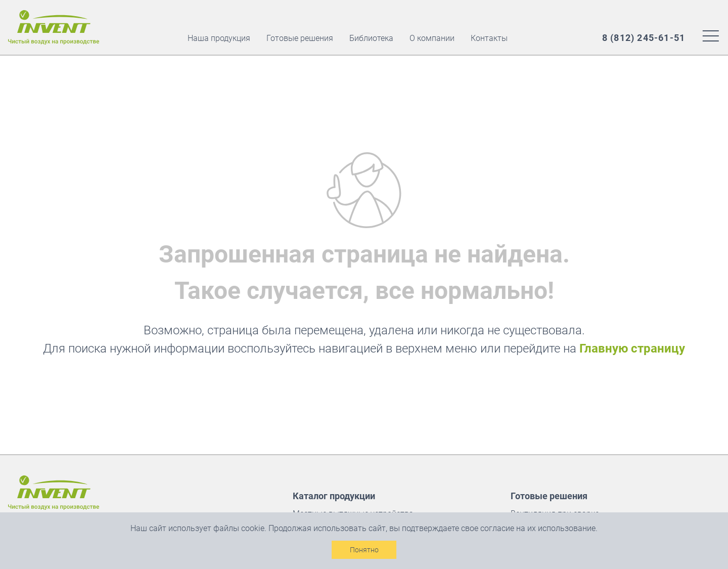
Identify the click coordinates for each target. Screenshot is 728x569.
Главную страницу (632, 348)
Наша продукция (219, 38)
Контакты (489, 38)
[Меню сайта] (711, 35)
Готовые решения (300, 38)
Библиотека (371, 38)
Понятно (364, 550)
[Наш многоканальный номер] (644, 38)
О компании (432, 38)
